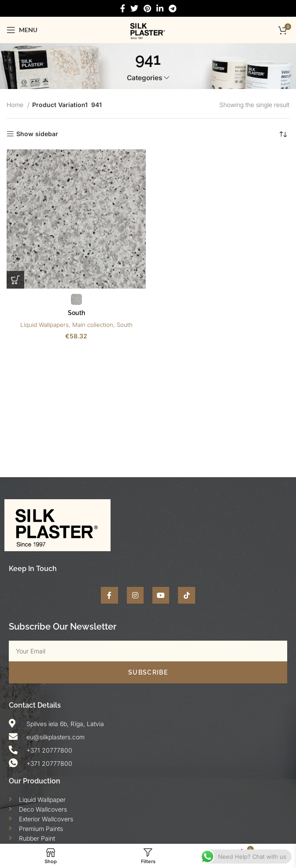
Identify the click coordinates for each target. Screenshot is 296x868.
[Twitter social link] (134, 9)
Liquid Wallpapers (44, 325)
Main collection (93, 325)
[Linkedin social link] (160, 9)
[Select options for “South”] (15, 280)
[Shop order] (283, 134)
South (76, 313)
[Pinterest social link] (147, 9)
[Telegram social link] (172, 9)
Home (16, 105)
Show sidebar (37, 134)
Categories (144, 78)
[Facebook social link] (123, 9)
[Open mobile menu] (22, 30)
